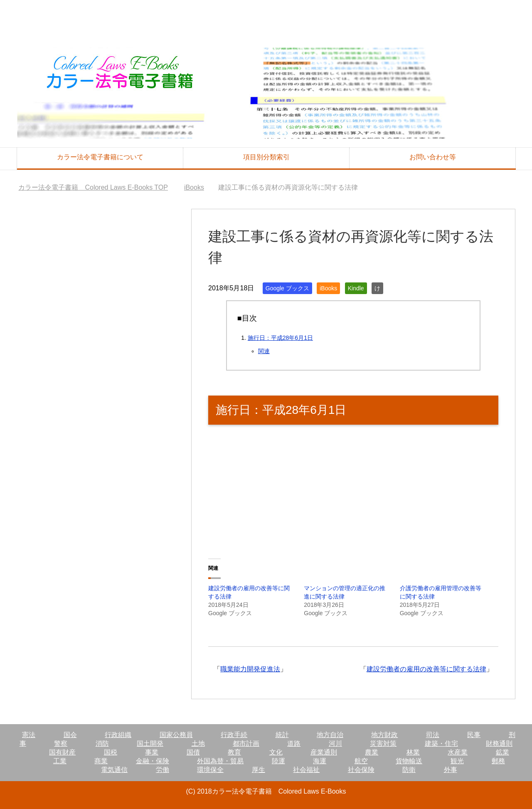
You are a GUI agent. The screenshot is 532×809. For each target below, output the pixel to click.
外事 (451, 770)
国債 (193, 752)
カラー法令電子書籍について (100, 157)
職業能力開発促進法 (250, 669)
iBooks (328, 288)
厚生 (259, 770)
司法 (433, 735)
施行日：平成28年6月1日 (280, 338)
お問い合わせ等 (433, 157)
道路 (294, 743)
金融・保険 (153, 761)
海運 (320, 761)
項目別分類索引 (266, 157)
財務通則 (499, 743)
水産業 (458, 752)
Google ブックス (287, 288)
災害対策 (383, 743)
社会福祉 (306, 770)
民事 (474, 735)
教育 (234, 752)
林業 (413, 752)
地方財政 (384, 735)
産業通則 (324, 752)
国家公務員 (176, 735)
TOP (93, 187)
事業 (152, 752)
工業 (60, 761)
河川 (335, 743)
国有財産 (62, 752)
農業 (372, 752)
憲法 (29, 735)
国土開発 (150, 743)
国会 (70, 735)
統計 (282, 735)
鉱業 (502, 752)
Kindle (356, 288)
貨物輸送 (409, 761)
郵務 (498, 761)
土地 (198, 743)
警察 (61, 743)
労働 (163, 770)
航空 (361, 761)
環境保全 (210, 770)
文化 (276, 752)
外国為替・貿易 (220, 761)
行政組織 (118, 735)
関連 (264, 351)
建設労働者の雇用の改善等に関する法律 (426, 669)
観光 (457, 761)
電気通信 (114, 770)
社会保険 (361, 770)
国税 (111, 752)
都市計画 (246, 743)
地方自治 (330, 735)
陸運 (278, 761)
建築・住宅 (441, 743)
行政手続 (234, 735)
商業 (101, 761)
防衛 (409, 770)
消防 (102, 743)
